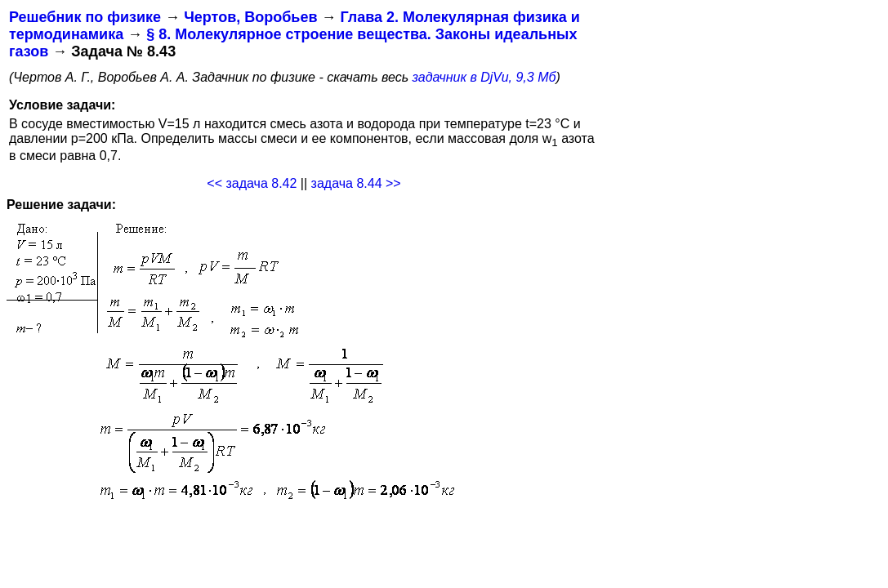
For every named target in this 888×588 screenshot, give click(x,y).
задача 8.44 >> (356, 183)
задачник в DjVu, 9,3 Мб (484, 77)
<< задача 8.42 (252, 183)
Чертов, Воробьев (250, 17)
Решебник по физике (85, 17)
